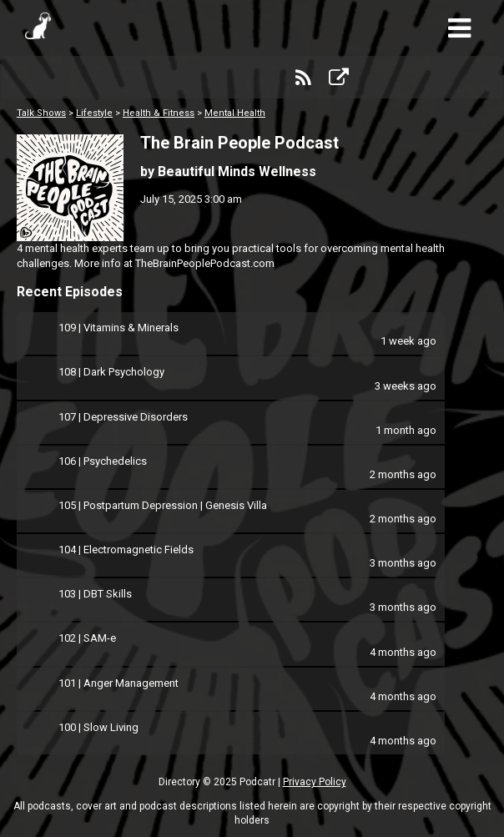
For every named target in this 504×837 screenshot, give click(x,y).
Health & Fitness (159, 113)
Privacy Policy (315, 782)
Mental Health (235, 113)
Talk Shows (41, 113)
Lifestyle (94, 113)
